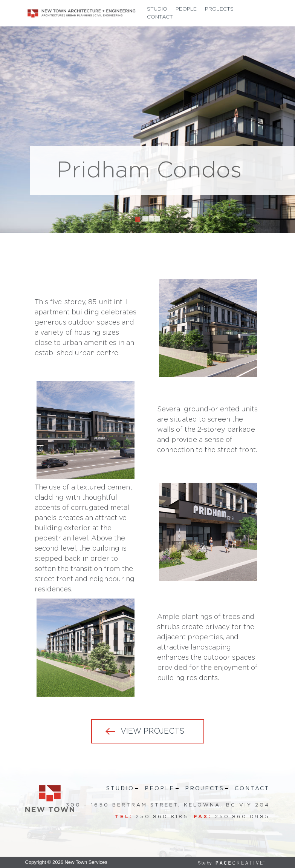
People (186, 9)
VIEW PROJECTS (152, 731)
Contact (160, 17)
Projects (219, 9)
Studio (157, 9)
